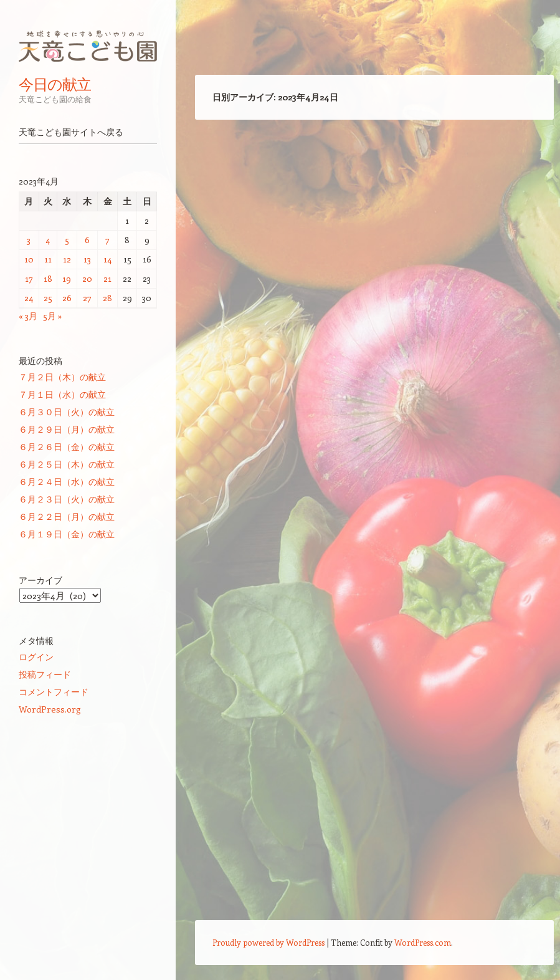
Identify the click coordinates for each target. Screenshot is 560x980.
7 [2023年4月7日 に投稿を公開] (107, 240)
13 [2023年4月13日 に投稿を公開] (87, 259)
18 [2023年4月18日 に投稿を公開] (48, 278)
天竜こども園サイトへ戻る (71, 132)
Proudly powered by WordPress (268, 942)
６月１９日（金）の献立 (67, 534)
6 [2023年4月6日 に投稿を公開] (87, 240)
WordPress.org (50, 709)
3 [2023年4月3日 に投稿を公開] (29, 240)
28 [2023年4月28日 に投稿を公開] (107, 298)
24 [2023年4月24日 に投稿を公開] (29, 298)
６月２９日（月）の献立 (67, 429)
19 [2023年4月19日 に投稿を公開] (67, 278)
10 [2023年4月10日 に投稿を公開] (29, 259)
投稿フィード (45, 674)
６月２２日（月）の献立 (67, 516)
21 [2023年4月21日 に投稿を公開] (107, 278)
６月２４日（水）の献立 (67, 482)
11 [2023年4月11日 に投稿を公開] (48, 259)
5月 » (53, 316)
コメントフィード (54, 692)
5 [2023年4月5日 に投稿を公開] (67, 240)
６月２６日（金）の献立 (67, 447)
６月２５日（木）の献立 (67, 464)
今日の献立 (55, 84)
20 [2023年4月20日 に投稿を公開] (87, 278)
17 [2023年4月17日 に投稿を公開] (29, 278)
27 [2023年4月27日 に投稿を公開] (87, 298)
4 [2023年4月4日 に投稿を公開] (48, 240)
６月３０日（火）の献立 (67, 412)
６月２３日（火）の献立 (67, 499)
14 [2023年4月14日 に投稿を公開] (107, 259)
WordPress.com (423, 942)
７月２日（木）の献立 (62, 377)
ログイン (36, 657)
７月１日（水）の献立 (62, 394)
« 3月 (28, 316)
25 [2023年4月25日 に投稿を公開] (48, 298)
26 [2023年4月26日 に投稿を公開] (67, 298)
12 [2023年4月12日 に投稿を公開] (67, 259)
